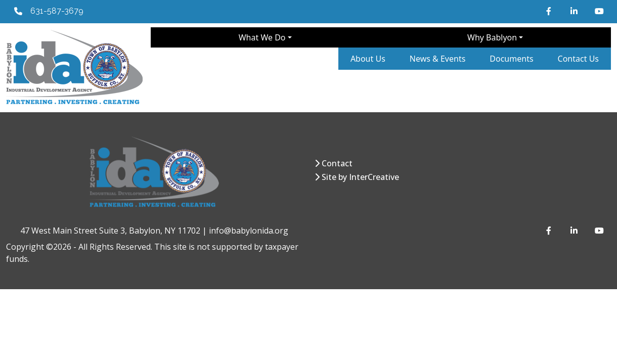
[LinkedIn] (575, 11)
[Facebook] (550, 11)
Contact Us (578, 59)
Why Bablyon (492, 37)
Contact (337, 163)
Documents (511, 59)
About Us (368, 59)
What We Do (262, 37)
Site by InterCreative (360, 177)
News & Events (438, 59)
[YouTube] (599, 11)
